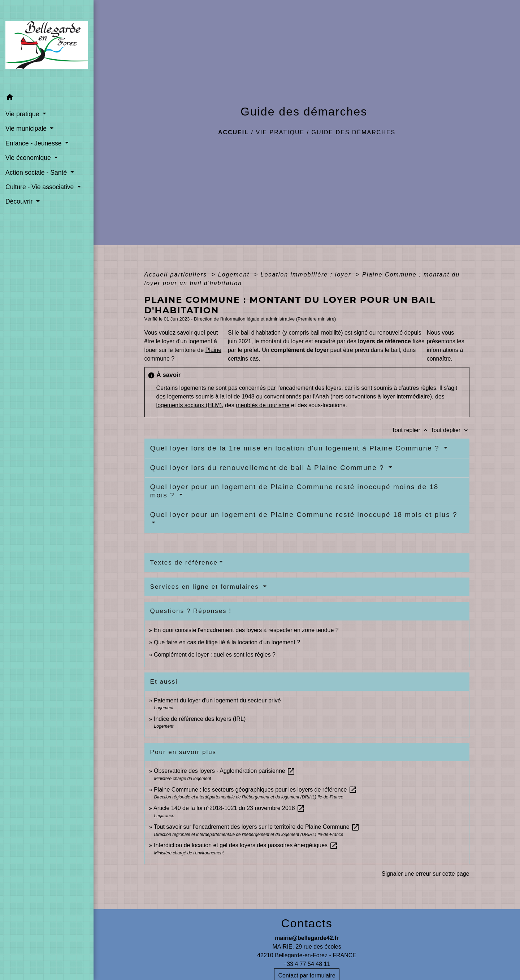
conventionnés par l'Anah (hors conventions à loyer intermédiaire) (348, 397)
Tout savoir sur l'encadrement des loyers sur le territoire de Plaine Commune (257, 827)
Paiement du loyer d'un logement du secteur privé (218, 700)
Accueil (233, 132)
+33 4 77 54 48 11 (307, 964)
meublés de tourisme (263, 405)
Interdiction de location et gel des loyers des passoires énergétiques (246, 845)
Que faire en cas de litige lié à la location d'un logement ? (227, 642)
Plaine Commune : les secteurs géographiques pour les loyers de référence (255, 790)
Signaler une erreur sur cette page (426, 874)
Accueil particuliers (177, 275)
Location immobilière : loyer (307, 275)
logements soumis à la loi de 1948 (211, 397)
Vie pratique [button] (23, 114)
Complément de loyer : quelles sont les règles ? (215, 655)
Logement (235, 275)
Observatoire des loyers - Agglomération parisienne (225, 771)
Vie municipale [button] (27, 129)
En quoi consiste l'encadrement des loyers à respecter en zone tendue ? (246, 630)
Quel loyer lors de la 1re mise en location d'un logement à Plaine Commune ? (296, 448)
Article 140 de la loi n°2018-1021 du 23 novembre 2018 (229, 808)
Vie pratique (280, 132)
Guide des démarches (354, 132)
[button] (47, 98)
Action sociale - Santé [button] (37, 173)
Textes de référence (184, 563)
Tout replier (411, 430)
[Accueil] (47, 45)
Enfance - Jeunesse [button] (34, 143)
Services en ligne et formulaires (206, 587)
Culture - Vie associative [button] (40, 187)
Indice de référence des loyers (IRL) (200, 719)
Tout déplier (450, 430)
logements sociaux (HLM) (189, 405)
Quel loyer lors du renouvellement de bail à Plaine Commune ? (268, 468)
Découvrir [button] (20, 201)
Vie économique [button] (29, 158)
